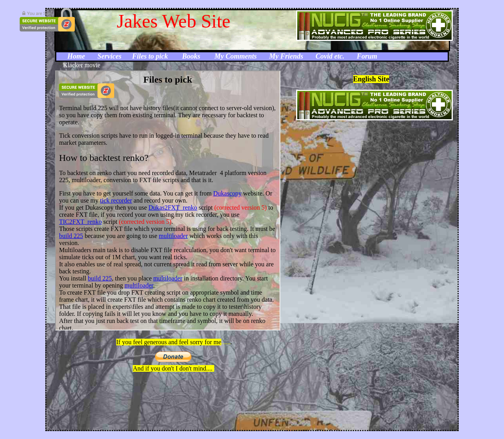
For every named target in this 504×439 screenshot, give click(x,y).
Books (192, 56)
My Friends (286, 56)
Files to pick (150, 56)
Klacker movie (82, 65)
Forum (367, 56)
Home (77, 56)
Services (110, 56)
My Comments (236, 56)
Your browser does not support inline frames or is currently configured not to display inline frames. (168, 200)
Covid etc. (330, 56)
